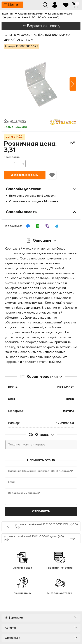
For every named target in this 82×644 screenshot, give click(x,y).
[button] (73, 84)
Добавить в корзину (25, 175)
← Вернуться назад (41, 26)
